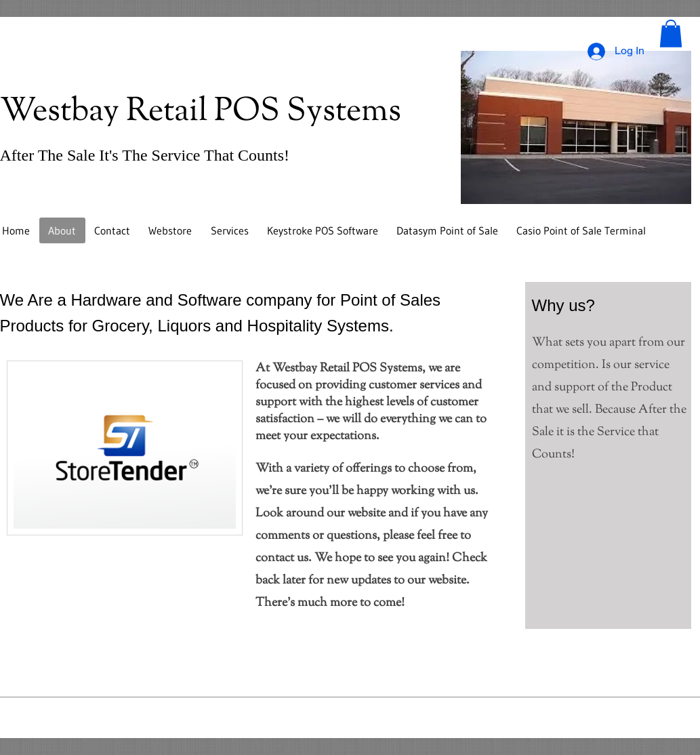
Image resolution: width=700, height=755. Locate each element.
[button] (671, 34)
